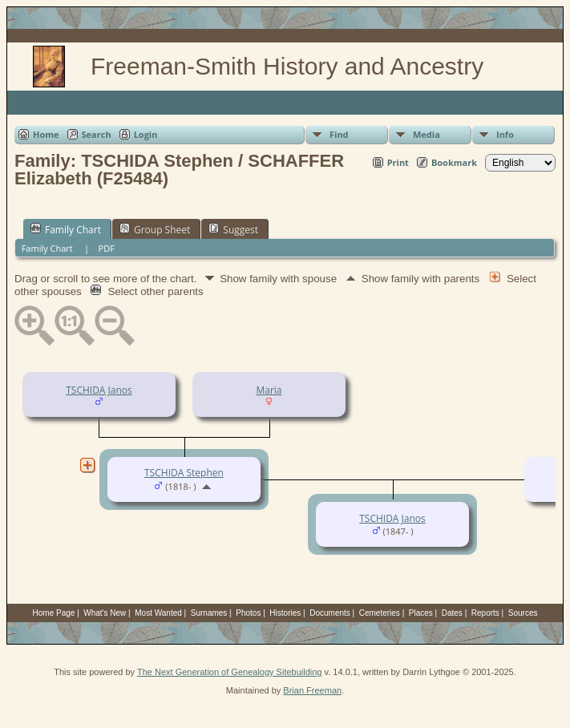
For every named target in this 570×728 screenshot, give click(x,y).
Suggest (233, 229)
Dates (452, 613)
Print (398, 162)
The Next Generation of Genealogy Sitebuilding (230, 672)
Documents (330, 613)
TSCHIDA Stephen (184, 473)
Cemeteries (380, 613)
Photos (248, 613)
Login (146, 134)
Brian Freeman (312, 690)
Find (339, 134)
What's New (105, 613)
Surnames (209, 613)
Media (426, 134)
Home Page (54, 613)
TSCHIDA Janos (99, 390)
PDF (107, 248)
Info (505, 134)
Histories (285, 613)
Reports (485, 613)
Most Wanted (158, 613)
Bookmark (454, 162)
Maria (269, 390)
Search (97, 134)
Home (46, 134)
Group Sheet (155, 229)
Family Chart (66, 229)
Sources (523, 613)
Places (421, 613)
